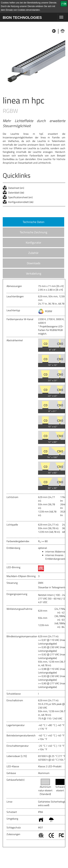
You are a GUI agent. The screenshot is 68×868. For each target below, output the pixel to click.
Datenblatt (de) (16, 192)
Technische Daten (34, 222)
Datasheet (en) (16, 188)
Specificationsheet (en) (20, 197)
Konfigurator (34, 242)
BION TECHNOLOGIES (22, 18)
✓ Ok (64, 4)
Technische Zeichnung (33, 232)
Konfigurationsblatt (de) (21, 202)
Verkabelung (34, 273)
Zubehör (33, 253)
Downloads (34, 263)
